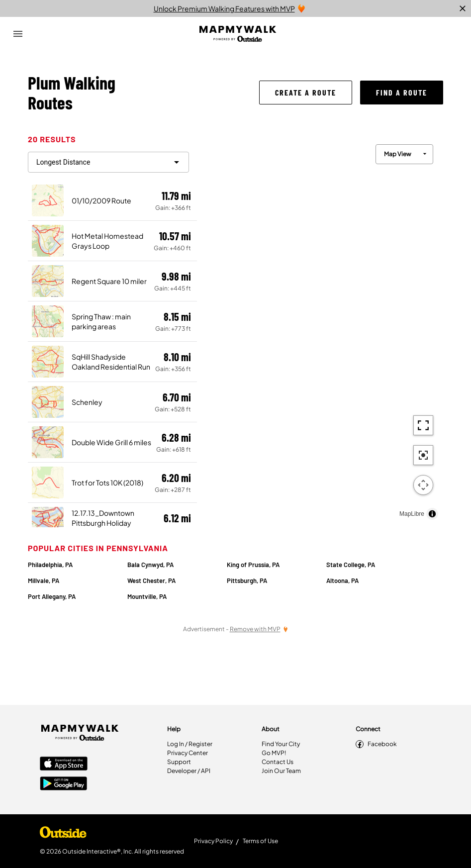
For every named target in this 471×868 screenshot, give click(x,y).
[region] (320, 330)
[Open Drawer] (18, 34)
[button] (306, 93)
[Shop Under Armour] (63, 835)
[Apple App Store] (64, 765)
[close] (463, 8)
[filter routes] (108, 162)
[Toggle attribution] (432, 514)
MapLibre (412, 514)
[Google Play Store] (64, 784)
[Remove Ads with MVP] (259, 629)
